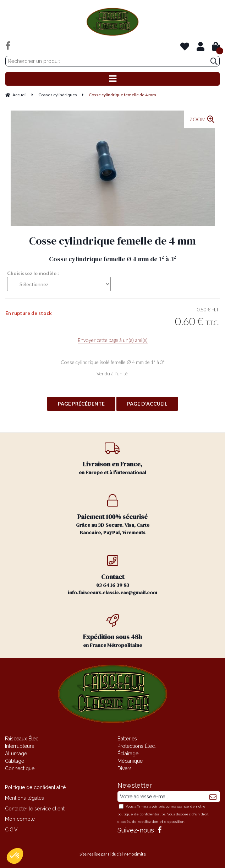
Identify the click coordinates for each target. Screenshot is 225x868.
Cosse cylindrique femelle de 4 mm (112, 241)
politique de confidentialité (141, 814)
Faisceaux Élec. (22, 739)
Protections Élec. (137, 746)
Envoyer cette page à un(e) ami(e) (113, 340)
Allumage (16, 754)
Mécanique (130, 761)
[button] (15, 856)
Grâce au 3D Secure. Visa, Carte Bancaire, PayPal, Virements (113, 515)
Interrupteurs (20, 746)
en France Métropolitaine (113, 631)
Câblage (15, 761)
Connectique (20, 768)
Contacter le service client (35, 809)
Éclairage (128, 754)
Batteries (127, 739)
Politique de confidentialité (35, 787)
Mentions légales (24, 798)
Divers (125, 768)
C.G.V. (12, 830)
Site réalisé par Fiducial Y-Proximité (113, 854)
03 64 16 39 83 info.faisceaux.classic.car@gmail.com (113, 575)
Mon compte (20, 819)
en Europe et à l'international (113, 459)
